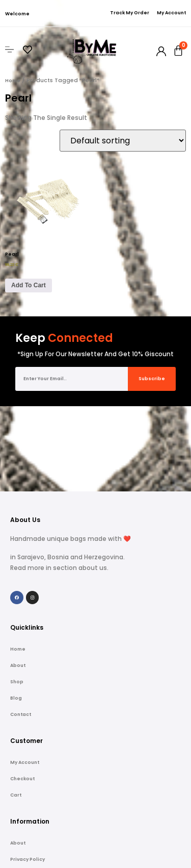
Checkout (22, 694)
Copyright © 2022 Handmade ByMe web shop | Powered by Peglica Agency (96, 865)
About (18, 581)
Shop (17, 597)
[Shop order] (123, 141)
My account (25, 678)
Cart (16, 710)
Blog (16, 613)
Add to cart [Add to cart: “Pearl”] (29, 285)
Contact (21, 630)
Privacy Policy (28, 775)
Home (13, 81)
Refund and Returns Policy (43, 791)
